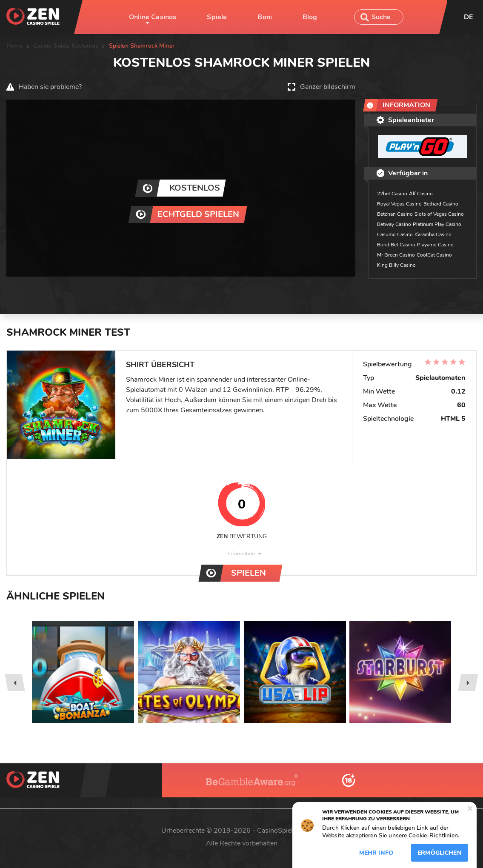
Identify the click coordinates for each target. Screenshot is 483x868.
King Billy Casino (396, 265)
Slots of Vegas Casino (439, 214)
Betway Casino (394, 224)
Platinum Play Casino (437, 224)
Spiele (217, 17)
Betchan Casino (395, 214)
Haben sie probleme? (50, 87)
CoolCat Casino (434, 255)
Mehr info (376, 853)
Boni (265, 17)
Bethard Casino (441, 204)
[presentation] (15, 682)
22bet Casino (392, 194)
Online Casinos (153, 17)
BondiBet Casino (396, 245)
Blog (310, 17)
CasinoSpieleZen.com (290, 831)
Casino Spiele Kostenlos (66, 46)
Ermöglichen (440, 853)
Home (15, 46)
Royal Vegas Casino (399, 204)
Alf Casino (421, 194)
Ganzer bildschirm (328, 87)
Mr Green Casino (396, 255)
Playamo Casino (435, 245)
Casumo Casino (395, 234)
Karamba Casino (433, 234)
